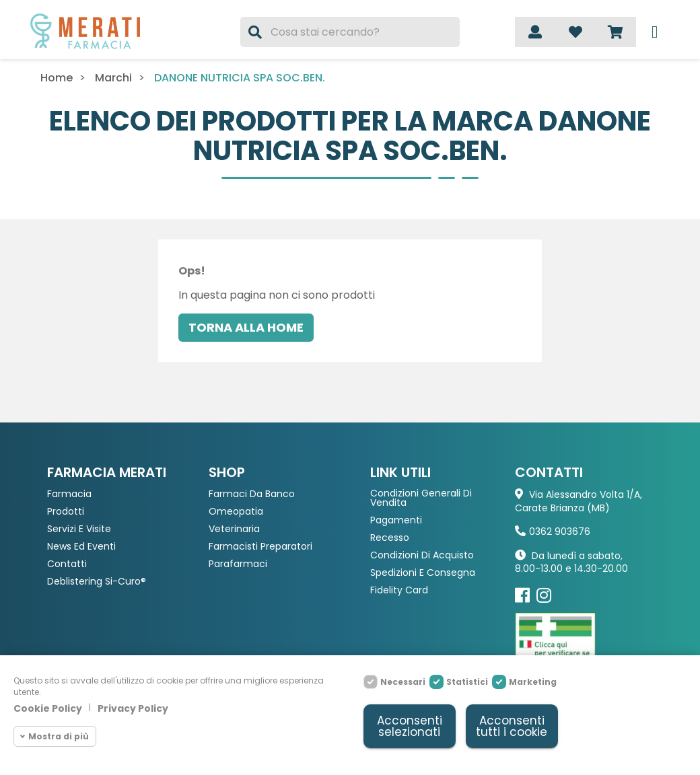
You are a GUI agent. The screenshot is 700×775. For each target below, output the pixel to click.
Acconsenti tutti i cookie (512, 726)
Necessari (403, 682)
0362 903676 (560, 531)
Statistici (467, 682)
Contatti (67, 564)
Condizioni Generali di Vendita (421, 498)
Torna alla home (246, 327)
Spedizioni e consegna (423, 573)
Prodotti (66, 512)
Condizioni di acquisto (422, 555)
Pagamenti (396, 520)
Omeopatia (236, 512)
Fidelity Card (399, 590)
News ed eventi (81, 547)
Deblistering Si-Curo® (97, 582)
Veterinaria (234, 529)
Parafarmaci (238, 564)
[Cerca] (350, 32)
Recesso (390, 538)
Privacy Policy (133, 709)
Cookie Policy (48, 709)
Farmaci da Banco (252, 494)
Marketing (533, 682)
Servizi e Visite (79, 529)
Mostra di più (59, 736)
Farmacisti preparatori (260, 547)
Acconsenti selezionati (410, 726)
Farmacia (69, 494)
